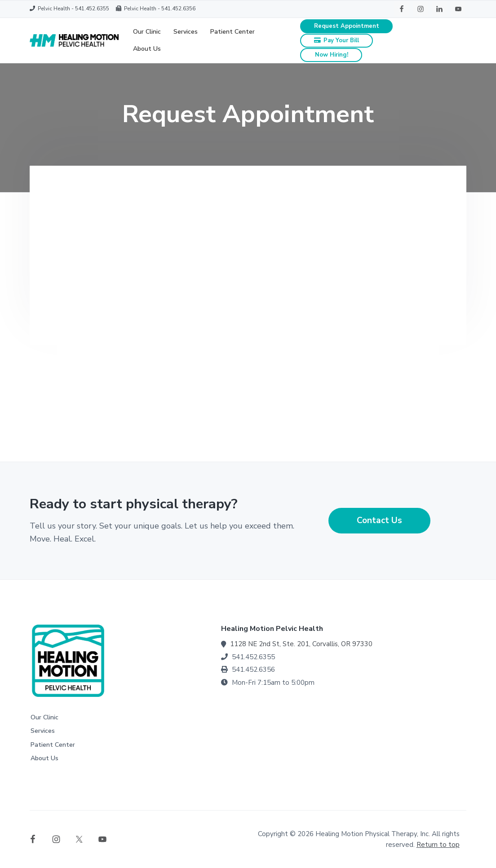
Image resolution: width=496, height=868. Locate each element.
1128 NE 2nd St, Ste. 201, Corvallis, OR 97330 (301, 644)
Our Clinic (44, 717)
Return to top (438, 845)
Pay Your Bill (337, 40)
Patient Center (53, 745)
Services (43, 731)
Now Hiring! (332, 55)
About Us (44, 758)
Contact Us (379, 520)
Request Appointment (347, 26)
